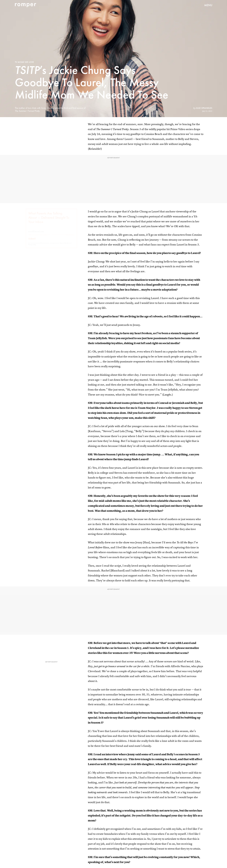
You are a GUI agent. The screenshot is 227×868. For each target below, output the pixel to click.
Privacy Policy (32, 247)
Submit (32, 241)
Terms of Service (64, 246)
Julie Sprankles (204, 108)
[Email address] (51, 234)
